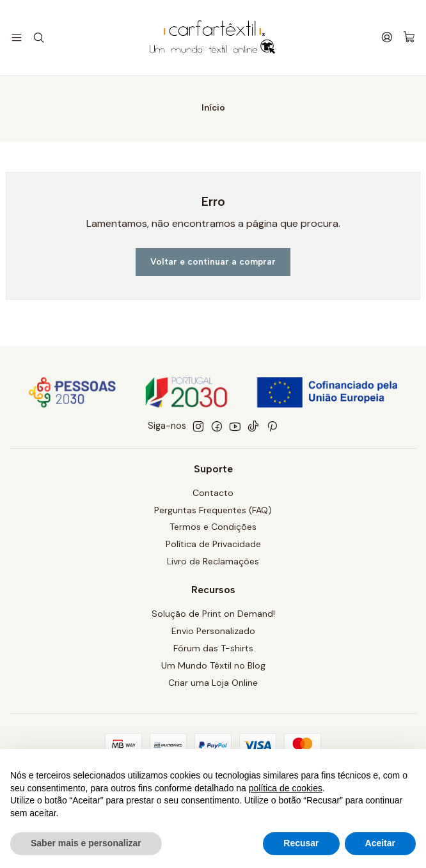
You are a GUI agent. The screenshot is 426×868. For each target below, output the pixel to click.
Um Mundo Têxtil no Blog (213, 668)
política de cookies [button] (286, 788)
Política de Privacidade (213, 547)
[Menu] (16, 37)
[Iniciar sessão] (388, 37)
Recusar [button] (301, 843)
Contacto (213, 495)
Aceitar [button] (380, 843)
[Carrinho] (410, 38)
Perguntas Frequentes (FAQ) (213, 513)
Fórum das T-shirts (213, 651)
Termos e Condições (213, 530)
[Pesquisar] (37, 37)
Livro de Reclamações (213, 564)
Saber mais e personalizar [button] (86, 843)
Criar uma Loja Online (213, 685)
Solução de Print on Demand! (213, 617)
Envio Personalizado (213, 633)
